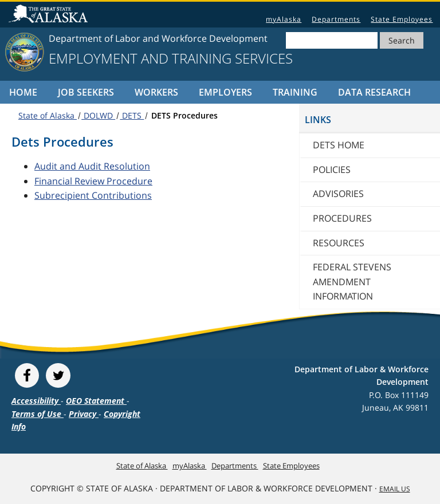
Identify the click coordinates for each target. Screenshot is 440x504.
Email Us (395, 489)
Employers (225, 92)
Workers (156, 92)
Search (402, 40)
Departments (336, 19)
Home (23, 92)
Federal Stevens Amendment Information (352, 281)
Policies (332, 170)
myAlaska (284, 19)
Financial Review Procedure (93, 181)
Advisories (338, 194)
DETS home (339, 145)
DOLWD (98, 115)
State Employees (402, 19)
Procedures (342, 218)
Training (295, 92)
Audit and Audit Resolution (92, 166)
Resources (339, 243)
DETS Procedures (183, 115)
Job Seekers (86, 92)
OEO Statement (96, 401)
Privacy (84, 414)
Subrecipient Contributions (93, 195)
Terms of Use (38, 414)
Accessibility (36, 401)
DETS (132, 115)
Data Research (374, 92)
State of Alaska (50, 15)
